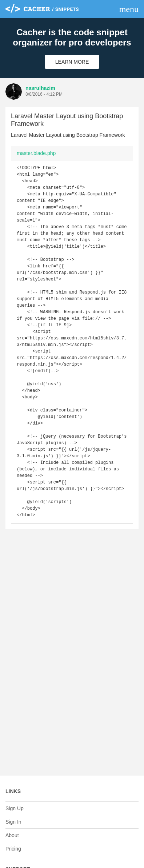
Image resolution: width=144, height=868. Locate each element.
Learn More (72, 62)
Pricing (13, 849)
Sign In (13, 822)
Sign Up (15, 808)
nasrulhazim (40, 88)
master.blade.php (36, 153)
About (12, 835)
